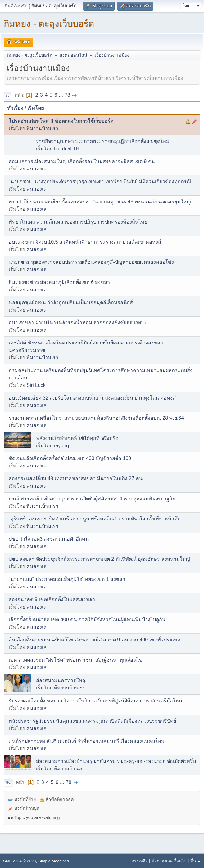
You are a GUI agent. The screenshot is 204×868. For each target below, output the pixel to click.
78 (67, 95)
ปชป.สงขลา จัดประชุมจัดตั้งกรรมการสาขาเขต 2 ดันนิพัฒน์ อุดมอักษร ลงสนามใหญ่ (99, 559)
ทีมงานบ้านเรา (42, 128)
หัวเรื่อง (15, 108)
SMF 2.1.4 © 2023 (19, 861)
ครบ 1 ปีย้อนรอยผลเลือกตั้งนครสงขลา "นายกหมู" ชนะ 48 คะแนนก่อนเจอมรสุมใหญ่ (100, 202)
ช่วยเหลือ (140, 861)
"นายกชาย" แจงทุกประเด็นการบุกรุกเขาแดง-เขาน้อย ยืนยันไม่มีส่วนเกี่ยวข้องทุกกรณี (100, 182)
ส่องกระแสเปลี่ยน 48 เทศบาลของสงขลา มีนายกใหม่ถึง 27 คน (76, 478)
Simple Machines (54, 861)
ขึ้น (8, 783)
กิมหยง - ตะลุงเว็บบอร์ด (49, 24)
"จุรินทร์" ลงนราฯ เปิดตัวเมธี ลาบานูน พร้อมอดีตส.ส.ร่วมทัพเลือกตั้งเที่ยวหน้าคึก (95, 519)
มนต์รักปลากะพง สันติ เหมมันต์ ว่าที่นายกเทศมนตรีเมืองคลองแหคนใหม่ (87, 741)
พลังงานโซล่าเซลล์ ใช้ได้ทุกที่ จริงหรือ (77, 438)
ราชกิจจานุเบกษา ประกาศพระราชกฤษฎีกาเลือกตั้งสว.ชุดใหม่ (103, 141)
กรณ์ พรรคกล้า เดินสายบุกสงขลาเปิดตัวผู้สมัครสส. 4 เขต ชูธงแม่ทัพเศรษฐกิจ (92, 499)
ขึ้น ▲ (196, 861)
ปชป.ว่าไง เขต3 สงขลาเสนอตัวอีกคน (49, 539)
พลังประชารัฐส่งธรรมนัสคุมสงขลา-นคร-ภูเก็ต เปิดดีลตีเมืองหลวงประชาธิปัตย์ (92, 721)
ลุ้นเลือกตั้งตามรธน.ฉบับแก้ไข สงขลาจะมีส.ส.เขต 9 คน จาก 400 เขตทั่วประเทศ (95, 640)
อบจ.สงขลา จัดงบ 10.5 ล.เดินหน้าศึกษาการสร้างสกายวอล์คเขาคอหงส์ (85, 242)
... (61, 95)
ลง (7, 95)
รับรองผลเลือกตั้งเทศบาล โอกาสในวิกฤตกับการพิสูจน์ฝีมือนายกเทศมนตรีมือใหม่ (95, 701)
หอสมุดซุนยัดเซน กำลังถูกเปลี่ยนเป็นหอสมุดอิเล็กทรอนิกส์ (71, 302)
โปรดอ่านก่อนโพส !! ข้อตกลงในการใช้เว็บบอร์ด (61, 121)
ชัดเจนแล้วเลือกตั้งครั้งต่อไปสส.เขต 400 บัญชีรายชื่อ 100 (70, 458)
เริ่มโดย (36, 108)
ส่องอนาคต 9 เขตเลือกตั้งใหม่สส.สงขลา (52, 599)
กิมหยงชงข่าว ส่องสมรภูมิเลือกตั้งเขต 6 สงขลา (59, 282)
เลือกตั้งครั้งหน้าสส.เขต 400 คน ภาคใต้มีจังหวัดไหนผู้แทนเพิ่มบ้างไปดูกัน (87, 620)
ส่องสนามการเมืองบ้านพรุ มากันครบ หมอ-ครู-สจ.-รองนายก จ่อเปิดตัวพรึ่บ (116, 761)
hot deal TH (66, 149)
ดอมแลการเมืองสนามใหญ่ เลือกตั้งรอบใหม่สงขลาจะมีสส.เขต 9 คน (82, 161)
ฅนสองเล (36, 169)
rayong (61, 446)
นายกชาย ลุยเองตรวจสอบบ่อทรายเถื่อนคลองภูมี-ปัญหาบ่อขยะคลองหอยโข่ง (91, 262)
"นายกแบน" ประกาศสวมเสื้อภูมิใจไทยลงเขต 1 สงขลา (67, 579)
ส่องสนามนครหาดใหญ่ (61, 680)
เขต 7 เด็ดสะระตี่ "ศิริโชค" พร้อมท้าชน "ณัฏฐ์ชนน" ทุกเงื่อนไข (76, 660)
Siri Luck (36, 385)
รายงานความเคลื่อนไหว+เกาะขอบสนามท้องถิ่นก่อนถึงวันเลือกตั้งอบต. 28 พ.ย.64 (96, 418)
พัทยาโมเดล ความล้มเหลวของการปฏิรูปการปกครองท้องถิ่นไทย (78, 222)
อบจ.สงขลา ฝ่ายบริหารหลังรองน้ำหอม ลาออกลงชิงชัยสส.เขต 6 (77, 323)
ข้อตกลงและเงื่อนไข (169, 861)
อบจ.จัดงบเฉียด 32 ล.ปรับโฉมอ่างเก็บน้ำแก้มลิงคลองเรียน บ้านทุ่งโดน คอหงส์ (92, 398)
